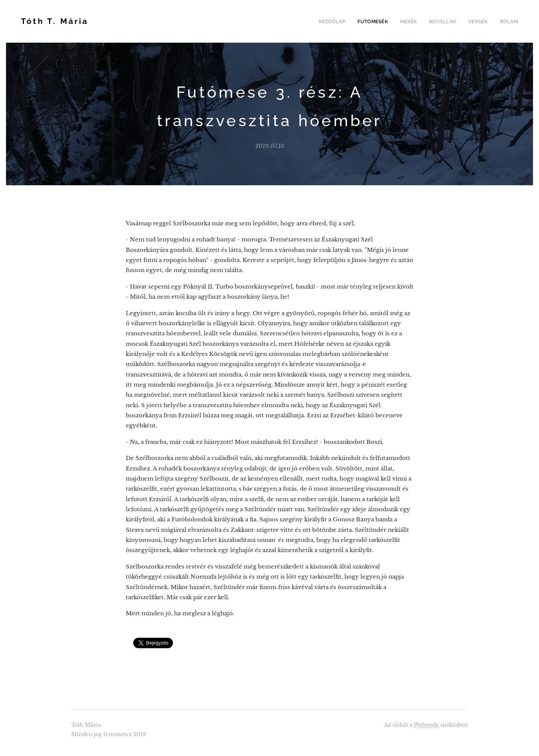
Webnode (426, 725)
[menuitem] (341, 21)
